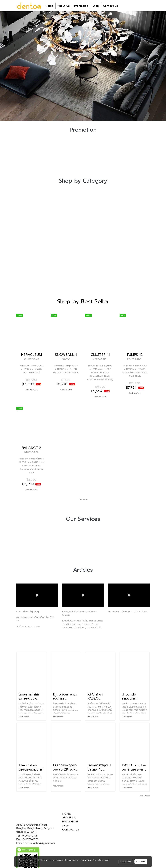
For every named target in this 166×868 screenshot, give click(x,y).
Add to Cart (31, 390)
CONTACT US (71, 830)
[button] (122, 6)
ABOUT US (69, 818)
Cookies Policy (25, 863)
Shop (96, 6)
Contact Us (110, 6)
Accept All (141, 862)
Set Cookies (126, 862)
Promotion (81, 6)
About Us (64, 6)
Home (49, 6)
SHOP (66, 826)
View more (24, 717)
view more (83, 500)
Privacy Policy (98, 860)
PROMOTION (70, 822)
